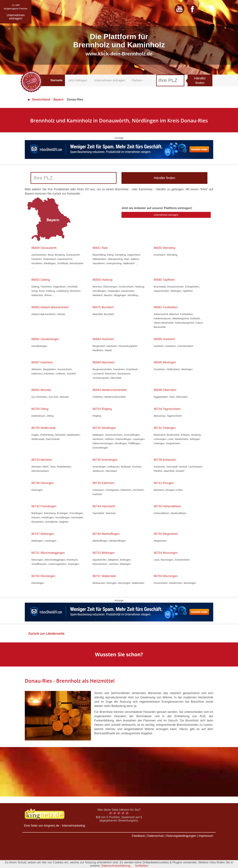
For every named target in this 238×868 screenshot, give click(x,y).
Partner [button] (137, 80)
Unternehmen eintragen (109, 80)
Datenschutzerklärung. (116, 866)
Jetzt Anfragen (78, 80)
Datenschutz (156, 836)
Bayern (58, 100)
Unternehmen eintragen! (166, 215)
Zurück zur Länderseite (46, 634)
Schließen (142, 866)
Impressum (206, 836)
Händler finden (200, 81)
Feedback (138, 836)
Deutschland (39, 100)
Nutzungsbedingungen (181, 836)
